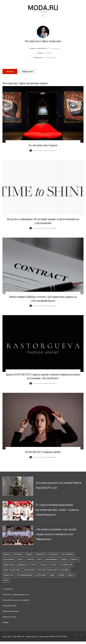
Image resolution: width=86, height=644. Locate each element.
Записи (10, 71)
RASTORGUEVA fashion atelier (43, 452)
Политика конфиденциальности (16, 594)
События (30, 560)
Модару (64, 560)
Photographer (68, 554)
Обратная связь (9, 617)
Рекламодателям (9, 606)
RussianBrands (51, 560)
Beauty (71, 575)
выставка (65, 570)
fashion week (29, 570)
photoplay (54, 554)
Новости (74, 560)
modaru (7, 554)
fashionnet (18, 554)
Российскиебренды (25, 575)
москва (62, 575)
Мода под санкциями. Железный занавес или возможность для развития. (43, 221)
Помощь (5, 622)
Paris (6, 580)
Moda (40, 560)
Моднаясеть (23, 565)
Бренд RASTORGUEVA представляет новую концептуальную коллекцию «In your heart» (43, 376)
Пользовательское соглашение (16, 600)
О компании (7, 589)
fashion (43, 565)
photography (9, 560)
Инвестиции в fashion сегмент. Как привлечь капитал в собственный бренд (43, 299)
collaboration (66, 565)
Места (34, 565)
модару (29, 554)
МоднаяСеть (41, 554)
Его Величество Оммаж (43, 145)
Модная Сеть (9, 575)
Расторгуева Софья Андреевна (43, 41)
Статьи (53, 565)
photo (21, 560)
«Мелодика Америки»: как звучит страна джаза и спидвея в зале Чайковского (56, 534)
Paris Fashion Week (12, 570)
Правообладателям (10, 611)
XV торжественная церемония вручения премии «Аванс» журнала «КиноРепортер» (57, 510)
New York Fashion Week (48, 570)
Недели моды (9, 565)
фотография (41, 575)
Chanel (52, 575)
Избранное (28, 71)
